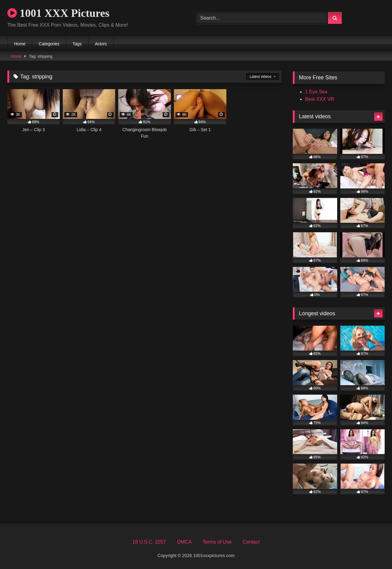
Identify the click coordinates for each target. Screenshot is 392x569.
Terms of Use (217, 542)
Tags (77, 44)
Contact (251, 542)
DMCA (184, 542)
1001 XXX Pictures (58, 13)
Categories (49, 44)
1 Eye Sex (316, 92)
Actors (101, 44)
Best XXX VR (320, 99)
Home (20, 44)
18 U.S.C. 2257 (149, 542)
